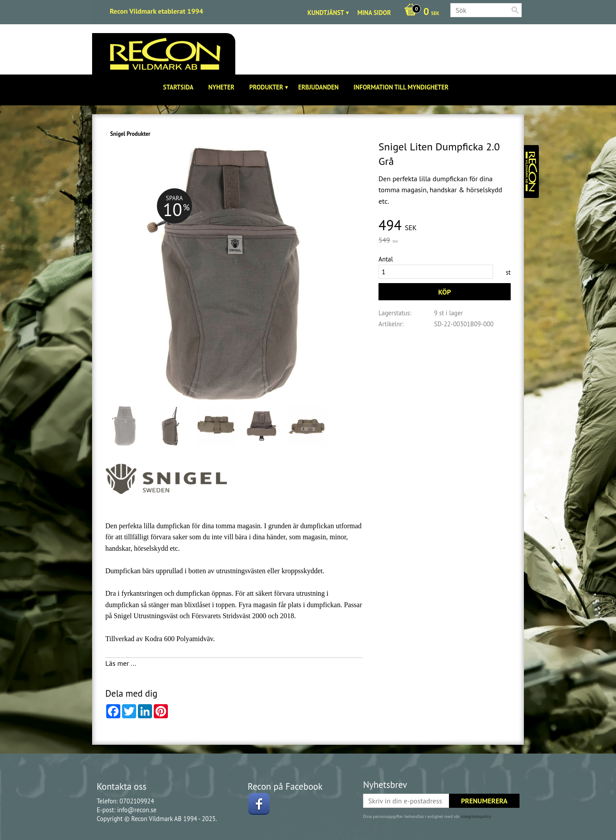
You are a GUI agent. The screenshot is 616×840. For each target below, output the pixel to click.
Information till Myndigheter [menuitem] (401, 87)
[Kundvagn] (419, 12)
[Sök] (515, 10)
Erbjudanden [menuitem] (319, 87)
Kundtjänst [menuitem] (326, 13)
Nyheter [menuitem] (221, 87)
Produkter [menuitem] (266, 87)
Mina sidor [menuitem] (374, 13)
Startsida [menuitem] (178, 87)
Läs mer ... (121, 663)
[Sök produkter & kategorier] (486, 10)
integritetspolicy (476, 816)
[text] (445, 226)
